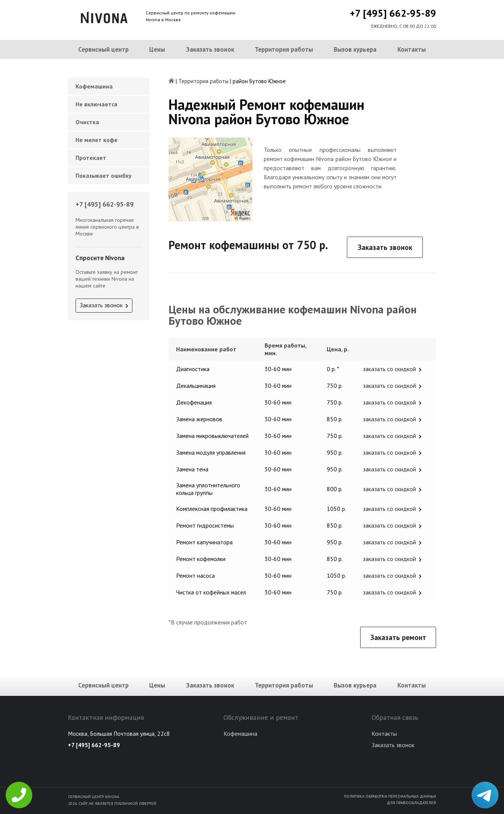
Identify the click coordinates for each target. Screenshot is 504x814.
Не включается (96, 104)
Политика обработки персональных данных (390, 796)
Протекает (91, 158)
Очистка (87, 122)
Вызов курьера (355, 49)
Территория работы (284, 49)
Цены (157, 49)
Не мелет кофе (97, 140)
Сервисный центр (103, 49)
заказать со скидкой (389, 369)
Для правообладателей (411, 803)
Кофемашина (94, 86)
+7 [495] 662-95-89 (393, 13)
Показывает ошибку (104, 175)
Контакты (412, 49)
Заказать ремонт (398, 637)
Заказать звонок (210, 49)
